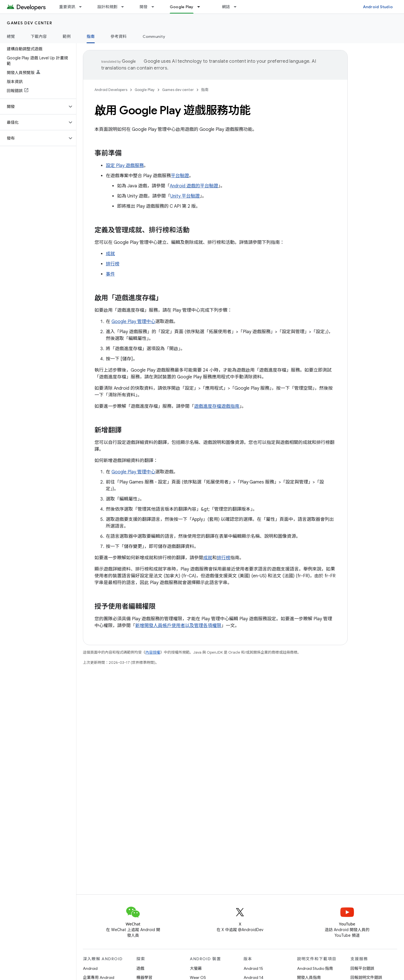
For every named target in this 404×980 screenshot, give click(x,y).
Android (90, 968)
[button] (34, 107)
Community (154, 36)
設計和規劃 (107, 7)
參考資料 (119, 36)
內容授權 (153, 652)
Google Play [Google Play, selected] (182, 7)
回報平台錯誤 (362, 968)
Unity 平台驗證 (185, 196)
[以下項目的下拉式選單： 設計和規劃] (125, 7)
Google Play (145, 90)
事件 (110, 274)
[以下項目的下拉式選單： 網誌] (238, 7)
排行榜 (113, 264)
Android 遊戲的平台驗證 (194, 186)
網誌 (226, 7)
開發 (144, 7)
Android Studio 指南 (315, 968)
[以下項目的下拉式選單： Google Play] (201, 7)
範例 (67, 36)
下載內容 (39, 36)
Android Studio (378, 7)
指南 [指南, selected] (91, 36)
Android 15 (253, 968)
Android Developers (111, 90)
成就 (110, 254)
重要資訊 (67, 7)
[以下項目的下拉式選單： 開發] (155, 7)
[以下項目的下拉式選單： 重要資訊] (83, 7)
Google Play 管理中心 (133, 322)
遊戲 (140, 968)
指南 (205, 90)
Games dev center (29, 23)
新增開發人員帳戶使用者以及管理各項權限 (178, 626)
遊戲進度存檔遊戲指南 (217, 406)
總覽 (11, 36)
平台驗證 (180, 176)
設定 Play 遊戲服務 (125, 166)
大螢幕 (196, 968)
